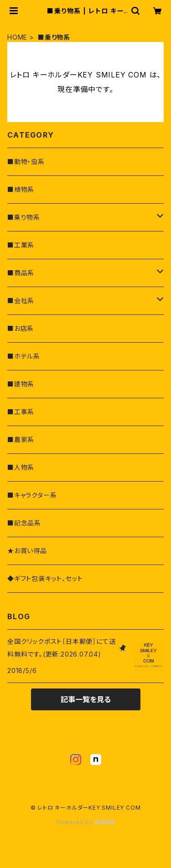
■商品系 (21, 273)
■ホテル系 (24, 356)
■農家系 (21, 439)
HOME (17, 37)
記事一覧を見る (86, 699)
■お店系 (21, 328)
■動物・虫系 (26, 162)
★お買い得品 (27, 551)
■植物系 (21, 189)
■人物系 (21, 467)
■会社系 (21, 300)
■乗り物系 (24, 217)
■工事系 (21, 412)
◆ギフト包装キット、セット (45, 578)
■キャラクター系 (32, 495)
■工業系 (21, 245)
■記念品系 (24, 523)
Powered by (86, 822)
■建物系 (21, 384)
